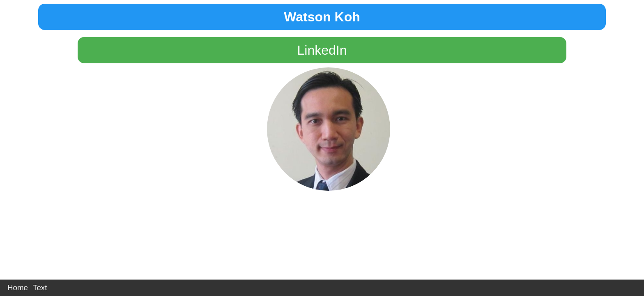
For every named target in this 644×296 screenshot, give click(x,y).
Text (40, 288)
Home (18, 288)
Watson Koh (322, 17)
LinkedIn (322, 50)
